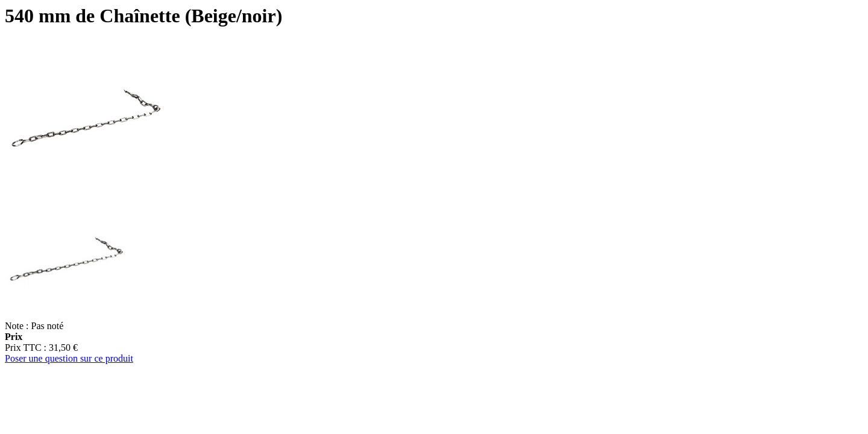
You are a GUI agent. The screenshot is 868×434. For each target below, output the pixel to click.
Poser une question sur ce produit (69, 358)
